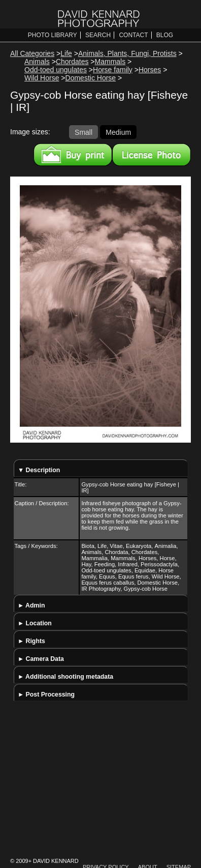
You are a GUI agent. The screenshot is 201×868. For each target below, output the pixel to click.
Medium (118, 132)
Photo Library (53, 35)
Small (83, 132)
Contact (133, 35)
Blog (165, 35)
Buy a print (73, 155)
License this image (152, 155)
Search (98, 35)
